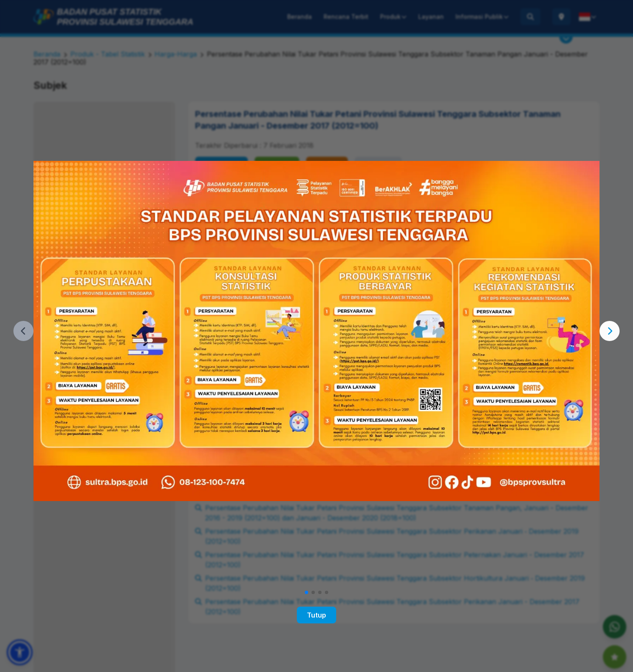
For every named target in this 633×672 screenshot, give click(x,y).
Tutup (316, 615)
